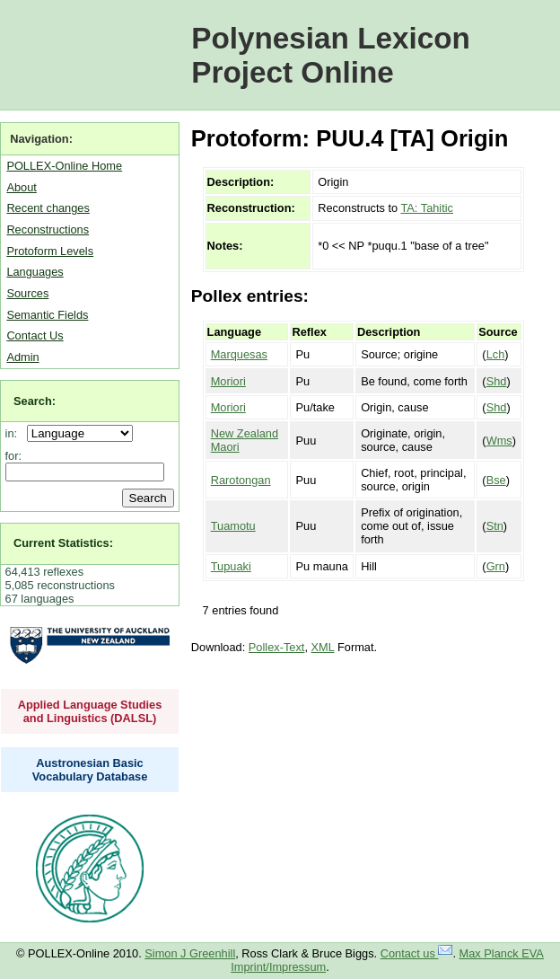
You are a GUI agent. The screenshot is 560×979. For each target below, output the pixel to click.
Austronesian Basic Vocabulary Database (90, 770)
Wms (499, 441)
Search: (35, 401)
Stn (495, 526)
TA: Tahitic (427, 208)
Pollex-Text (277, 647)
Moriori (228, 381)
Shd (497, 381)
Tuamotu (233, 526)
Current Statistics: (63, 543)
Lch (496, 354)
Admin (22, 357)
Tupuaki (231, 566)
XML (323, 647)
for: (14, 456)
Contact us (417, 953)
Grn (496, 566)
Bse (496, 480)
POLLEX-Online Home (64, 166)
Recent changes (48, 208)
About (21, 187)
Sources (27, 293)
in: (15, 433)
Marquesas (239, 354)
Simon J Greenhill (190, 953)
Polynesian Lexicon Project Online (331, 55)
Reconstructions (48, 229)
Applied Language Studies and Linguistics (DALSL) (90, 711)
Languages (35, 272)
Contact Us (35, 335)
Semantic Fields (47, 315)
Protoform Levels (50, 251)
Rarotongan (241, 480)
